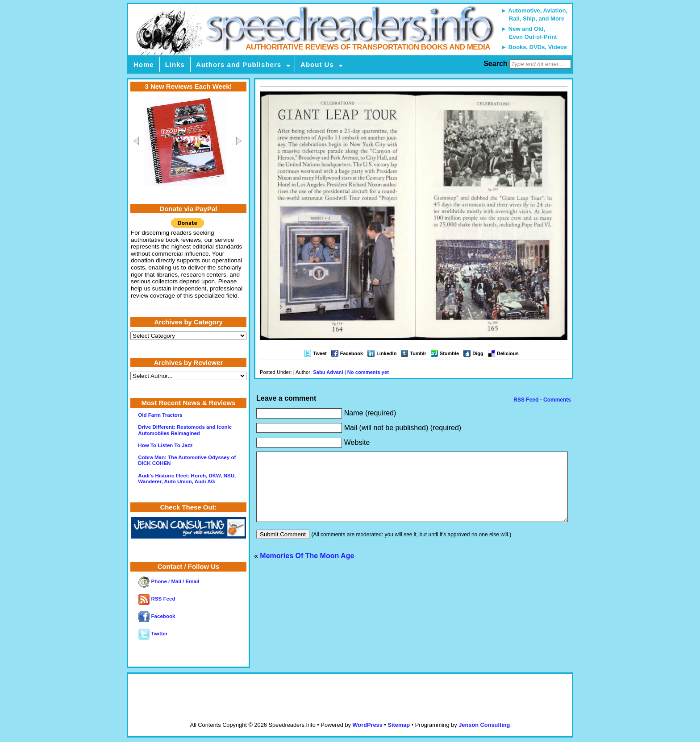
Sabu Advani (328, 372)
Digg (478, 353)
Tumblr (418, 353)
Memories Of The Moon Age (307, 569)
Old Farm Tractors (160, 415)
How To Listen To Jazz (165, 445)
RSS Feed (157, 599)
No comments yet (368, 372)
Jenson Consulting (484, 725)
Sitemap (399, 725)
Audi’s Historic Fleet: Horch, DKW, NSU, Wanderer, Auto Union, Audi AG (187, 479)
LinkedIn (386, 353)
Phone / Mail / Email (169, 581)
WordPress (367, 725)
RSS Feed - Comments (542, 400)
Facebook (352, 353)
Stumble (449, 353)
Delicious (508, 353)
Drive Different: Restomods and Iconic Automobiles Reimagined (185, 430)
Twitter (153, 634)
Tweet (320, 353)
